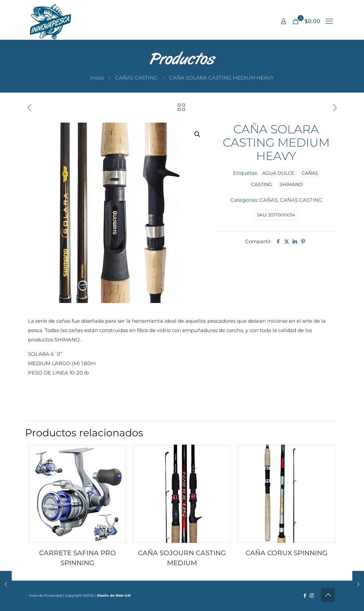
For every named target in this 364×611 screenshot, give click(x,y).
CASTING (262, 184)
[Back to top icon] (328, 595)
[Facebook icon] (305, 595)
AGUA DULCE (278, 173)
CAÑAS (268, 200)
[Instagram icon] (312, 595)
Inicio (97, 78)
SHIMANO (291, 184)
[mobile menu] (329, 21)
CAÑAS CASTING (136, 78)
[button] (198, 134)
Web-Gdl (123, 595)
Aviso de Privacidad (46, 595)
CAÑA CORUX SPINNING (286, 553)
